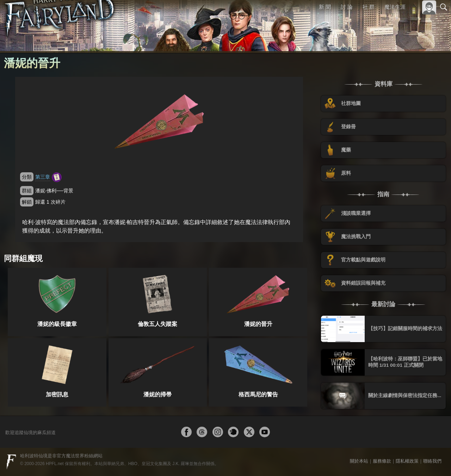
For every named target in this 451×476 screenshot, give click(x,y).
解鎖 (27, 202)
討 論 (347, 7)
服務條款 (382, 461)
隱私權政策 (407, 461)
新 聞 (325, 7)
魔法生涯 (395, 7)
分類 (27, 177)
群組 (27, 191)
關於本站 (359, 461)
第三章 (43, 177)
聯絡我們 (432, 461)
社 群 (369, 7)
